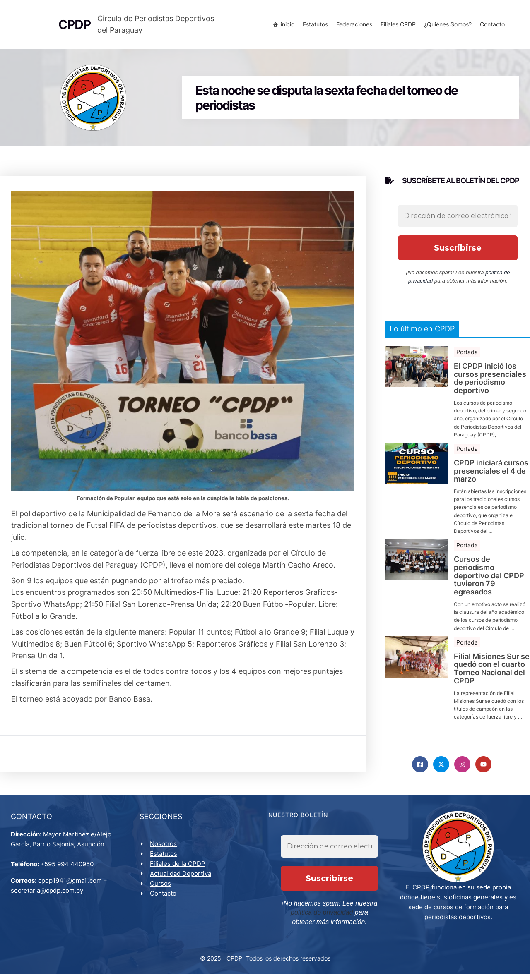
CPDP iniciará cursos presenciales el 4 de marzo (491, 474)
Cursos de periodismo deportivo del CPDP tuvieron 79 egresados (489, 579)
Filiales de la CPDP (179, 869)
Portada (467, 355)
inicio (286, 26)
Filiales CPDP (396, 26)
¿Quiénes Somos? (446, 26)
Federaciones (353, 26)
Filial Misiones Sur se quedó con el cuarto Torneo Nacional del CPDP (492, 672)
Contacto (491, 26)
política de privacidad (313, 918)
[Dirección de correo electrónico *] (458, 219)
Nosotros (165, 849)
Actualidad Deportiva (182, 879)
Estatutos (314, 26)
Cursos (162, 889)
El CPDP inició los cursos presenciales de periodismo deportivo (490, 382)
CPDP (234, 964)
